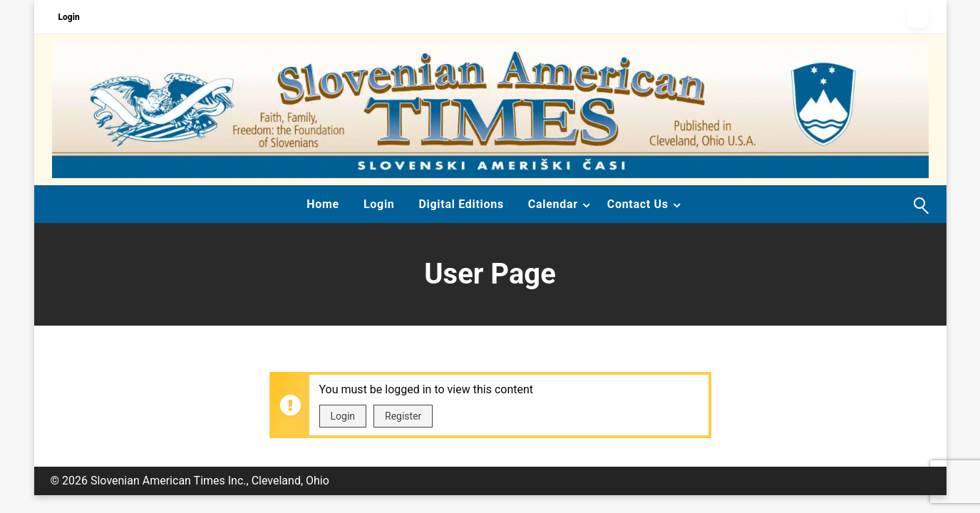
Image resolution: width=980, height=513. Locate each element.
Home (323, 204)
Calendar (553, 204)
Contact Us (638, 204)
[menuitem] (323, 204)
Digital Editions (461, 204)
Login (69, 17)
